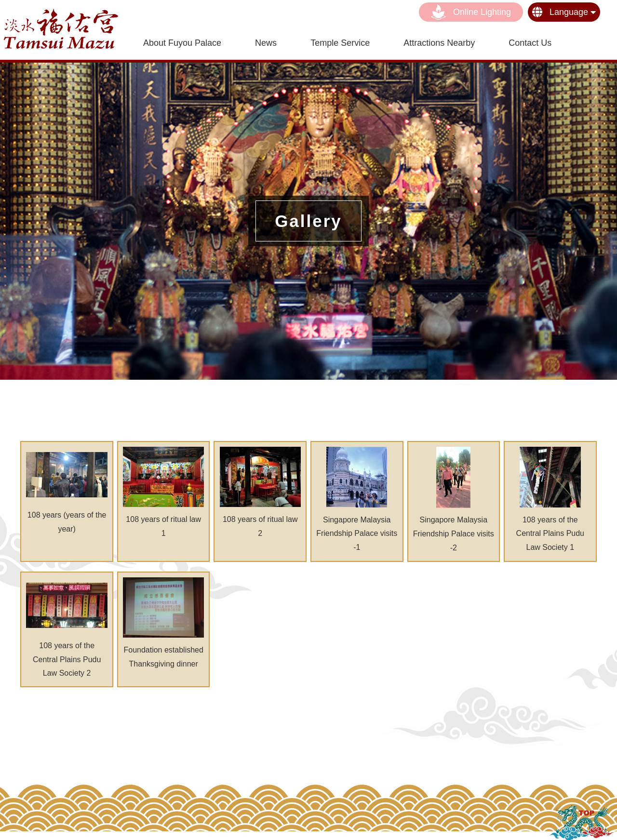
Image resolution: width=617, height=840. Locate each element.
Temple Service (340, 43)
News (266, 43)
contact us (530, 43)
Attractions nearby (439, 43)
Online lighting (471, 12)
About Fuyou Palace (182, 43)
